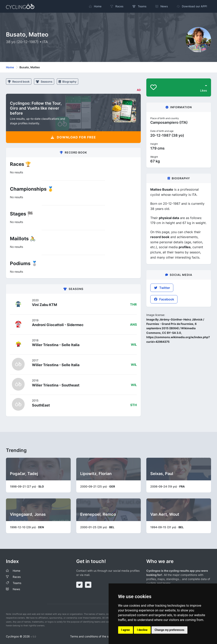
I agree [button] (126, 630)
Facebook (164, 299)
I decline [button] (142, 630)
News (16, 589)
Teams (17, 583)
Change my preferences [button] (169, 630)
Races (17, 577)
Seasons (44, 82)
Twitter (162, 288)
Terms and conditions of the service (93, 636)
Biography (68, 82)
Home (10, 67)
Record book (19, 82)
